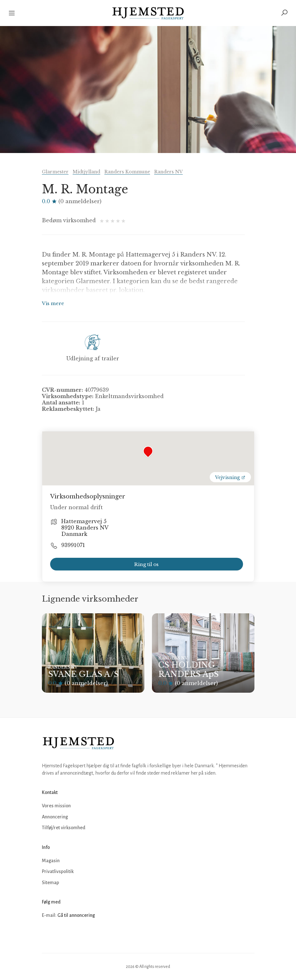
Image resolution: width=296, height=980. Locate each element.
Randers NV (168, 172)
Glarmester (55, 172)
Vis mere (53, 303)
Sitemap (50, 883)
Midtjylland (86, 172)
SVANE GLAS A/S (83, 674)
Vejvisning (230, 477)
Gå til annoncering (76, 915)
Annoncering (55, 817)
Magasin (51, 861)
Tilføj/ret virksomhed (64, 828)
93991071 (73, 545)
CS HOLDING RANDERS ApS (188, 670)
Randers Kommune (127, 172)
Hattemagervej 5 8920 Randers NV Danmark (85, 528)
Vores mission (56, 806)
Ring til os (146, 564)
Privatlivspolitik (58, 871)
